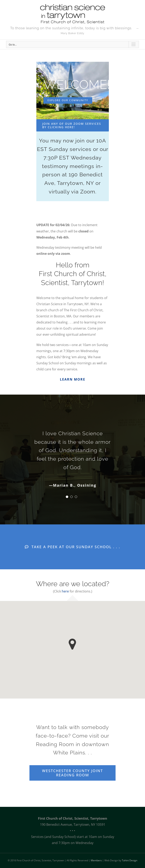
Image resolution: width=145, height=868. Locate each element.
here (65, 591)
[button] (72, 644)
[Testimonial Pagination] (67, 497)
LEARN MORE (73, 379)
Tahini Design (130, 860)
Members (96, 860)
